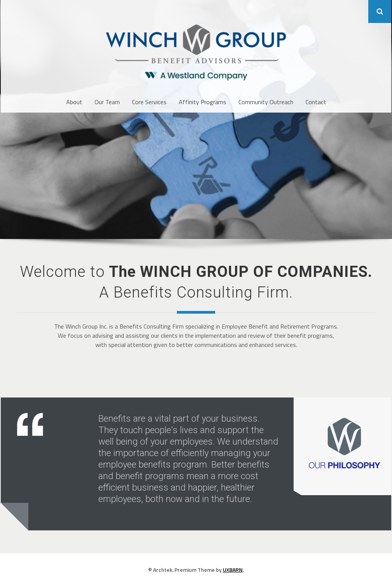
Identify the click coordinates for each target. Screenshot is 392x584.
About (74, 102)
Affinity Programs (203, 102)
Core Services (149, 102)
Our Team (107, 102)
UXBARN (233, 570)
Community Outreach (266, 102)
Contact (316, 102)
